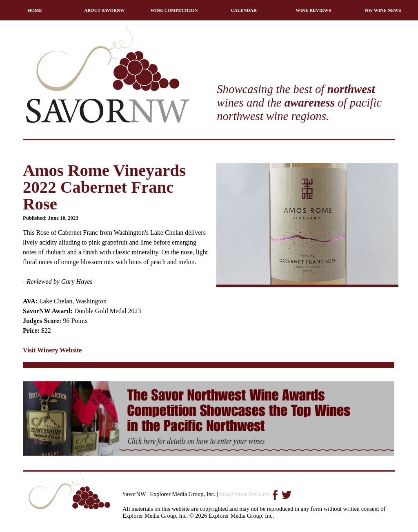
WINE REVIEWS (313, 10)
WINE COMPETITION (174, 10)
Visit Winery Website (52, 350)
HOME (35, 10)
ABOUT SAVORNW (104, 10)
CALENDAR (243, 10)
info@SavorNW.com (244, 494)
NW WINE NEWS (383, 10)
